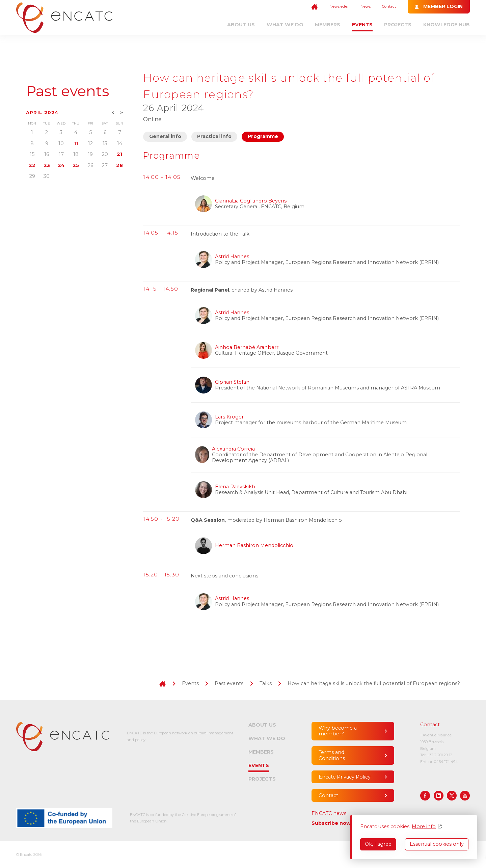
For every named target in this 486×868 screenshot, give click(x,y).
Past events (67, 91)
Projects (398, 25)
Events (362, 25)
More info (424, 827)
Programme (263, 136)
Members (328, 25)
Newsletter (339, 6)
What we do (285, 25)
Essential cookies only (437, 844)
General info (165, 136)
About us (241, 25)
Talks (266, 683)
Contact (389, 6)
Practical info (214, 136)
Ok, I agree (378, 844)
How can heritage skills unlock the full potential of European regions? (374, 683)
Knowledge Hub (447, 25)
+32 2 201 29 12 (440, 755)
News (366, 6)
